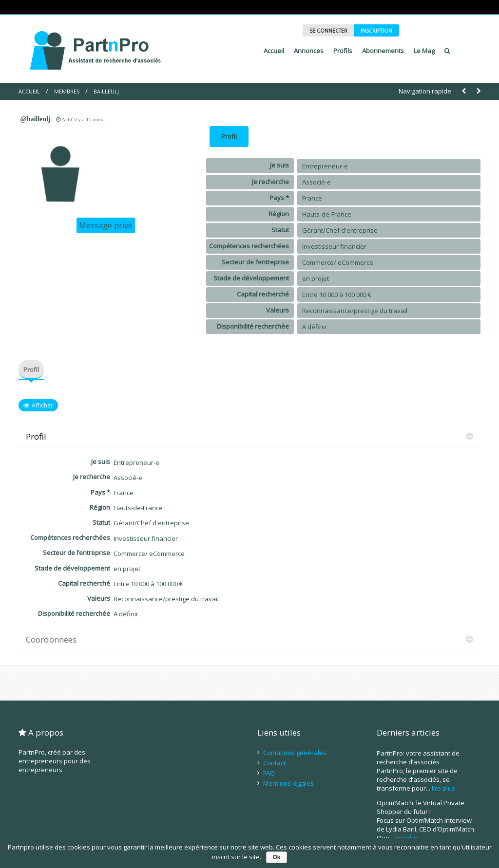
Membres (67, 91)
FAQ (269, 773)
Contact (274, 763)
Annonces (309, 51)
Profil (229, 136)
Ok (276, 857)
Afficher (42, 405)
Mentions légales (288, 783)
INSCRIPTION (376, 31)
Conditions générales (295, 753)
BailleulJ (106, 91)
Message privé (106, 225)
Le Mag (424, 51)
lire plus (443, 788)
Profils (343, 51)
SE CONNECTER (328, 31)
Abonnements (383, 51)
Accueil (274, 51)
